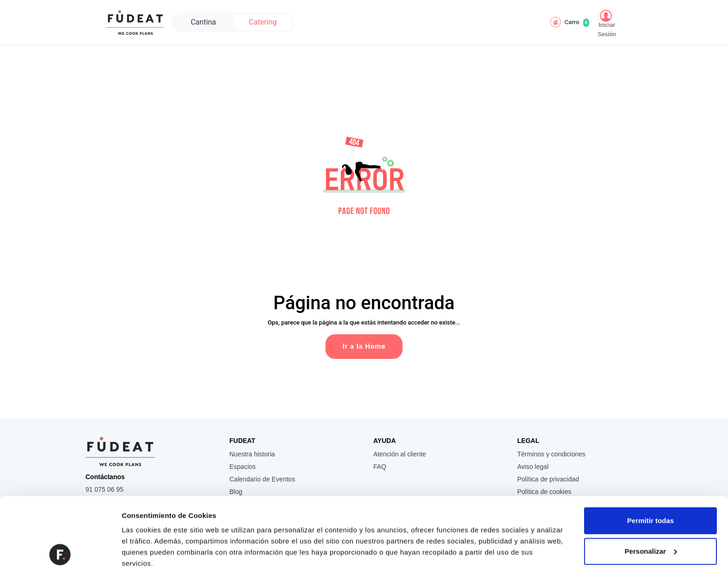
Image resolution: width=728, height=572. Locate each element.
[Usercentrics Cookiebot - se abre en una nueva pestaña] (60, 554)
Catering (263, 22)
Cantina (204, 22)
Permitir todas (651, 452)
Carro (570, 22)
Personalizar (651, 482)
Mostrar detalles (149, 554)
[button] (364, 174)
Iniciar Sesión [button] (607, 23)
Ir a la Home (364, 346)
